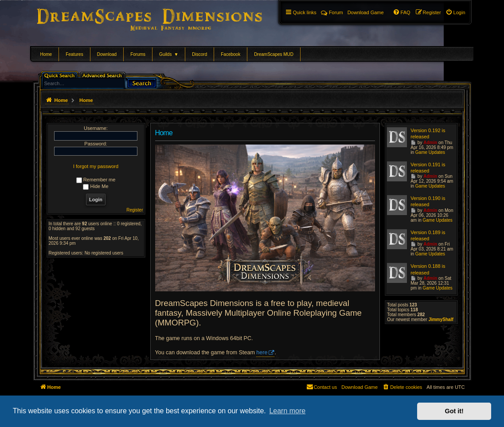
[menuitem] (455, 12)
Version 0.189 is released (428, 235)
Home (46, 54)
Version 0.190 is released (428, 201)
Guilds (169, 54)
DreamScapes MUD (274, 54)
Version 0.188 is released (428, 269)
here (262, 353)
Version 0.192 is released (428, 133)
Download (107, 54)
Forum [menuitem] (332, 12)
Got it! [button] (454, 411)
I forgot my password (96, 166)
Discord (199, 54)
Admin (430, 143)
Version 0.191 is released (428, 168)
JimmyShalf (441, 319)
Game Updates (430, 152)
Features (74, 54)
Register (135, 210)
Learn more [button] (287, 411)
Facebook (231, 54)
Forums (138, 54)
